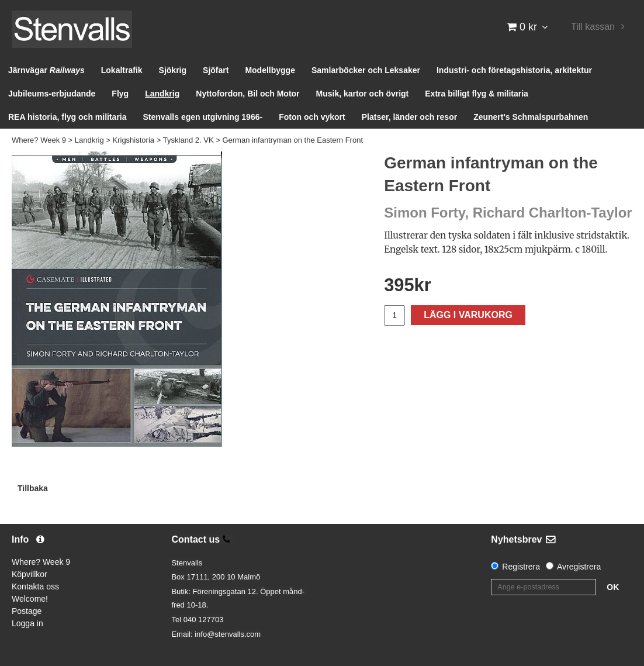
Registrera (521, 567)
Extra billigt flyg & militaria (477, 94)
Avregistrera (579, 567)
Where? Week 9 (39, 140)
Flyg (120, 94)
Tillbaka (33, 488)
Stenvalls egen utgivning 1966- (203, 117)
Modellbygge (270, 70)
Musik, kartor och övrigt (363, 94)
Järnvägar (46, 70)
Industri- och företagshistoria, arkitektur (514, 70)
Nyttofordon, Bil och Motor (247, 94)
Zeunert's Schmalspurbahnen (531, 117)
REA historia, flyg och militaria (67, 117)
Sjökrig (173, 70)
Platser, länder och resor (409, 117)
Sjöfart (216, 70)
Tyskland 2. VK (188, 140)
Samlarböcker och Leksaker (366, 70)
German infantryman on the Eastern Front (292, 140)
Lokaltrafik (122, 70)
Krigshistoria (134, 140)
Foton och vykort (312, 117)
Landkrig (162, 94)
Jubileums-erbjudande (52, 94)
